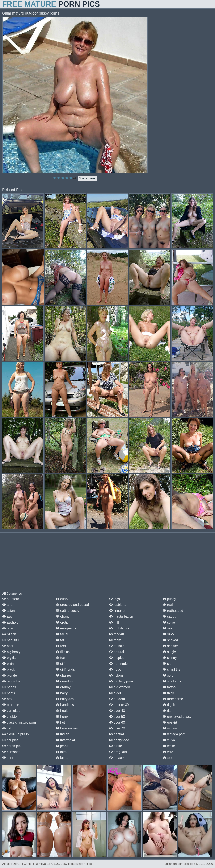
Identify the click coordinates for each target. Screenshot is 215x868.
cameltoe (11, 711)
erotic (62, 622)
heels (62, 711)
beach (9, 634)
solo (168, 675)
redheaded (173, 611)
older (115, 693)
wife (168, 752)
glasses (64, 675)
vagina (170, 728)
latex (62, 752)
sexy (168, 634)
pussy (169, 599)
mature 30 (119, 705)
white (169, 746)
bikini (8, 664)
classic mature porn (19, 722)
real (168, 605)
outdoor (117, 699)
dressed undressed (72, 605)
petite (115, 746)
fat (60, 640)
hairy (62, 693)
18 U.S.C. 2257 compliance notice (69, 864)
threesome (173, 699)
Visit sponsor (88, 178)
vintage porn (174, 734)
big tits (9, 658)
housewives (67, 728)
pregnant (118, 752)
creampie (11, 746)
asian (9, 611)
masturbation (121, 617)
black (8, 669)
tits (167, 711)
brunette (11, 705)
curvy (62, 599)
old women (119, 687)
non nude (118, 664)
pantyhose (119, 740)
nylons (116, 675)
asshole (10, 622)
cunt (8, 758)
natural (116, 652)
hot (60, 722)
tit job (169, 705)
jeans (62, 746)
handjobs (65, 705)
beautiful (11, 640)
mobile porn (120, 628)
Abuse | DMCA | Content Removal (24, 864)
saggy (169, 617)
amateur (11, 599)
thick (168, 693)
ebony (63, 617)
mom (115, 640)
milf (114, 622)
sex (167, 628)
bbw (8, 628)
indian (62, 734)
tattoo (169, 687)
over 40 (117, 711)
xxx (167, 758)
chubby (10, 717)
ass (7, 617)
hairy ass (65, 699)
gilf (60, 664)
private (116, 758)
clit (7, 728)
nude (115, 669)
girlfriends (65, 669)
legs (114, 599)
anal (8, 605)
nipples (117, 658)
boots (9, 693)
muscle (117, 646)
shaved (170, 640)
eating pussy (67, 611)
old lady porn (121, 681)
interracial (65, 740)
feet (61, 646)
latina (62, 758)
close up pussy (16, 734)
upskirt (170, 722)
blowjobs (11, 681)
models (117, 634)
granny (63, 687)
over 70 (117, 728)
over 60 (117, 722)
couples (10, 740)
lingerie (117, 611)
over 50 (117, 717)
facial (62, 634)
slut (167, 664)
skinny (170, 658)
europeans (66, 628)
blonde (10, 675)
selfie (169, 622)
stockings (172, 681)
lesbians (117, 605)
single (169, 652)
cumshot (11, 752)
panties (117, 734)
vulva (169, 740)
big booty (11, 652)
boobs (9, 687)
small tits (171, 669)
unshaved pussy (177, 717)
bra (7, 699)
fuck (61, 658)
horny (62, 717)
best (8, 646)
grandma (65, 681)
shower (170, 646)
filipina (63, 652)
